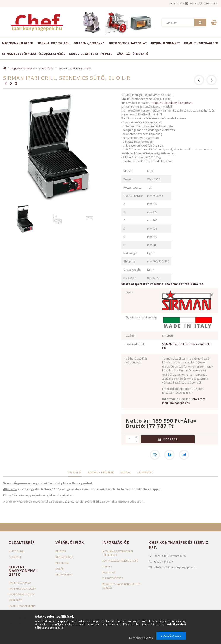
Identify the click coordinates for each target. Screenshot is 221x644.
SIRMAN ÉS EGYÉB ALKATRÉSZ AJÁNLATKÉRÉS (34, 54)
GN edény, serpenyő (89, 43)
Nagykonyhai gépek (18, 43)
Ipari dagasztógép (22, 594)
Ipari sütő (16, 600)
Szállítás (109, 572)
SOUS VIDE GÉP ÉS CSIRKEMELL (91, 54)
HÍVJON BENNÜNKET (165, 43)
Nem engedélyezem (141, 638)
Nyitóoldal (17, 551)
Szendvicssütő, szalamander (75, 68)
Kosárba (170, 439)
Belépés (167, 3)
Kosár (60, 569)
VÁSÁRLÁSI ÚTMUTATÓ (133, 54)
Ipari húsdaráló (20, 583)
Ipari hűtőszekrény (22, 606)
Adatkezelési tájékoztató (120, 561)
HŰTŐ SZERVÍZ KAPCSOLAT (128, 43)
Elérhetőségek (113, 578)
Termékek (15, 557)
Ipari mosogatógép (22, 589)
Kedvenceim (63, 574)
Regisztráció (65, 557)
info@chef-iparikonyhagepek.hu (172, 103)
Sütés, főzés (46, 68)
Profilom (62, 563)
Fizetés (107, 566)
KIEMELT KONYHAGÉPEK (201, 43)
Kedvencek (208, 3)
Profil (186, 3)
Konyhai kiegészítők (54, 43)
